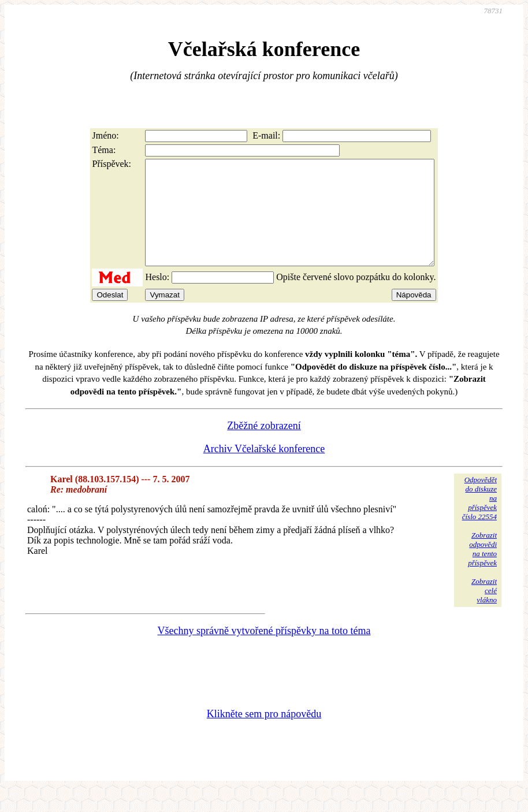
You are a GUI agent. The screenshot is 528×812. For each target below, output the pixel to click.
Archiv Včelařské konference (264, 470)
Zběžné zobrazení (264, 446)
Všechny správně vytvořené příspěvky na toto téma (264, 651)
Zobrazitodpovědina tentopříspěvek (482, 570)
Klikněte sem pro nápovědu (264, 735)
